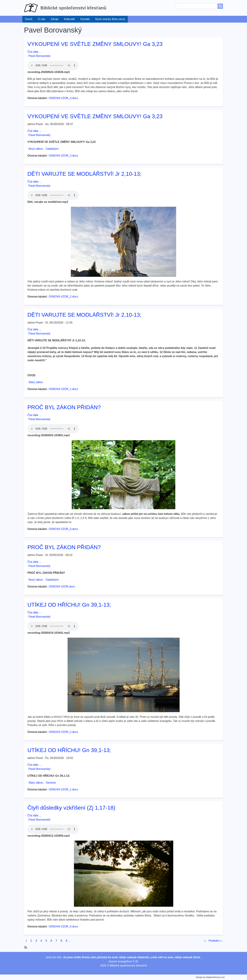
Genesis (51, 783)
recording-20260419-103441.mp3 (49, 633)
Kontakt (85, 19)
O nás (42, 19)
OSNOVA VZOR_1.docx (63, 389)
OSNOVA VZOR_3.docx (63, 156)
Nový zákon (36, 149)
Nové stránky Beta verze (110, 19)
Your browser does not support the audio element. (53, 65)
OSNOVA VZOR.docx (62, 587)
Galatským (52, 149)
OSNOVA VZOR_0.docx (63, 529)
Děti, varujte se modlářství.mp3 (48, 202)
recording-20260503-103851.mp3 (49, 435)
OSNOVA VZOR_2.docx (63, 297)
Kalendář (69, 19)
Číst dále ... (34, 52)
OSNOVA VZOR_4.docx (63, 98)
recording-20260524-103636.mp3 (49, 72)
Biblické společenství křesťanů (73, 8)
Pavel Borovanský (39, 56)
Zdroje (54, 19)
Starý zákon (36, 382)
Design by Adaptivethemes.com (210, 977)
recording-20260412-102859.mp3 (49, 836)
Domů (29, 19)
